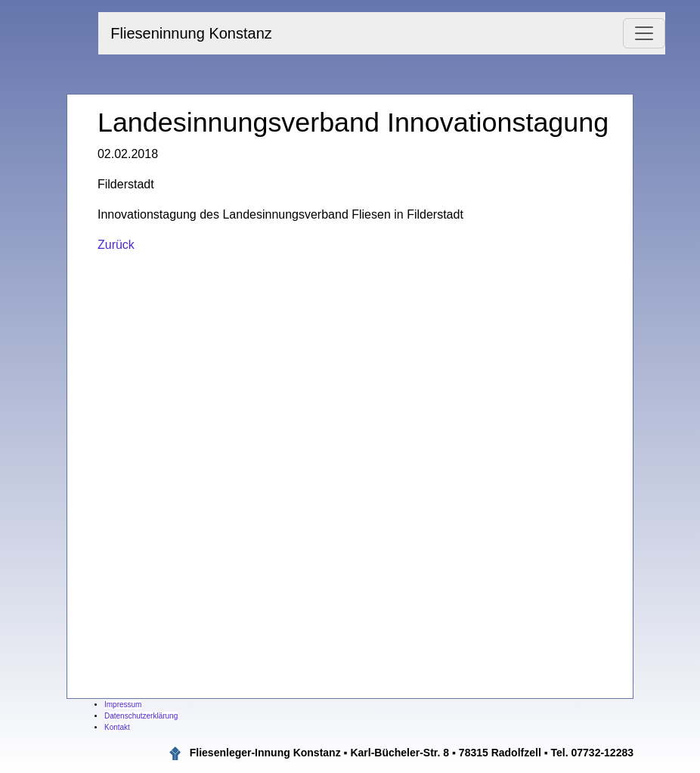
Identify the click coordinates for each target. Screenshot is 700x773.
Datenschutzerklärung (141, 716)
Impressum (123, 705)
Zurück (116, 245)
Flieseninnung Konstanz (191, 33)
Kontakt (117, 727)
